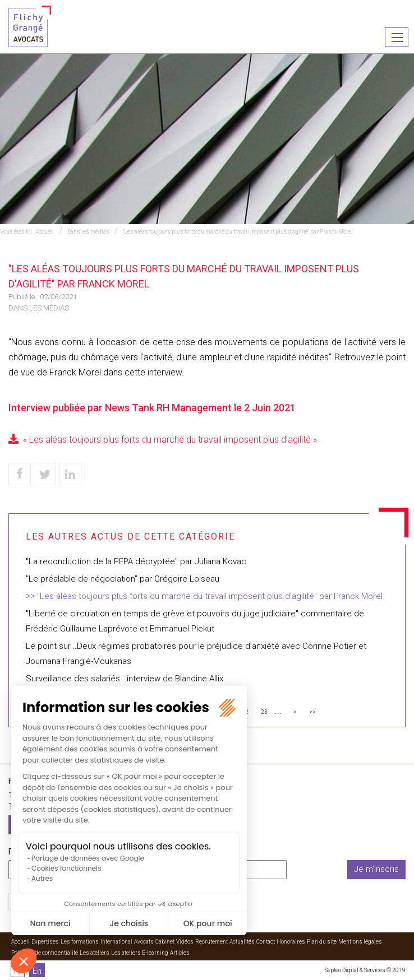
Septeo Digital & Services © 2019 (365, 970)
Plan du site (322, 942)
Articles (180, 953)
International (116, 942)
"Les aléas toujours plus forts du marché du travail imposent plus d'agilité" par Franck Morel (238, 232)
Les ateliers (95, 953)
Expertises (45, 942)
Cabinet (165, 942)
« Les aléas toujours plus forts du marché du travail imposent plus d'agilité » (170, 440)
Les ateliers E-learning (140, 953)
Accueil (45, 232)
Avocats (144, 942)
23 (264, 712)
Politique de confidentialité (45, 953)
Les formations (80, 942)
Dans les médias (88, 232)
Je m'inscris (376, 869)
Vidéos (185, 942)
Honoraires (291, 942)
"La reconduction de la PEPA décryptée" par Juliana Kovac (136, 561)
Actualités (242, 942)
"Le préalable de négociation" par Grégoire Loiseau (123, 579)
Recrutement (211, 942)
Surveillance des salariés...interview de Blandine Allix (125, 679)
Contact (266, 942)
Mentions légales (360, 942)
